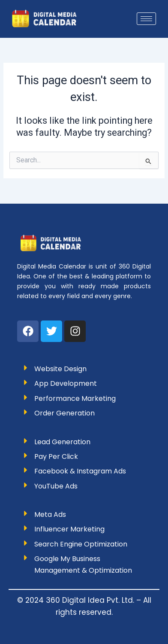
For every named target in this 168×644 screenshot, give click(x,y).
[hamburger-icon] (146, 19)
